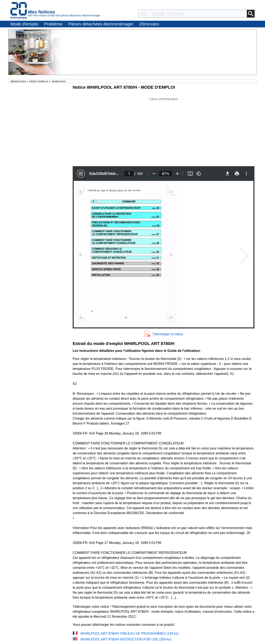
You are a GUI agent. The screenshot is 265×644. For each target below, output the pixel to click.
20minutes (149, 24)
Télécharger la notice (168, 334)
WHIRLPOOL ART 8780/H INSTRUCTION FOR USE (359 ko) (126, 639)
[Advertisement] (164, 131)
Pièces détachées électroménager (101, 24)
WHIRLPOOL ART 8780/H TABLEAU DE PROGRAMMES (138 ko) (129, 634)
